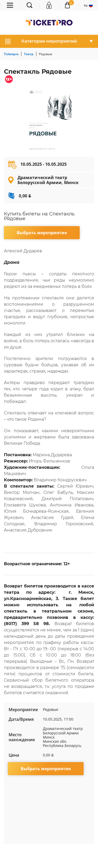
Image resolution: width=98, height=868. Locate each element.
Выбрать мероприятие (42, 233)
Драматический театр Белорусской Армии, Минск (48, 180)
